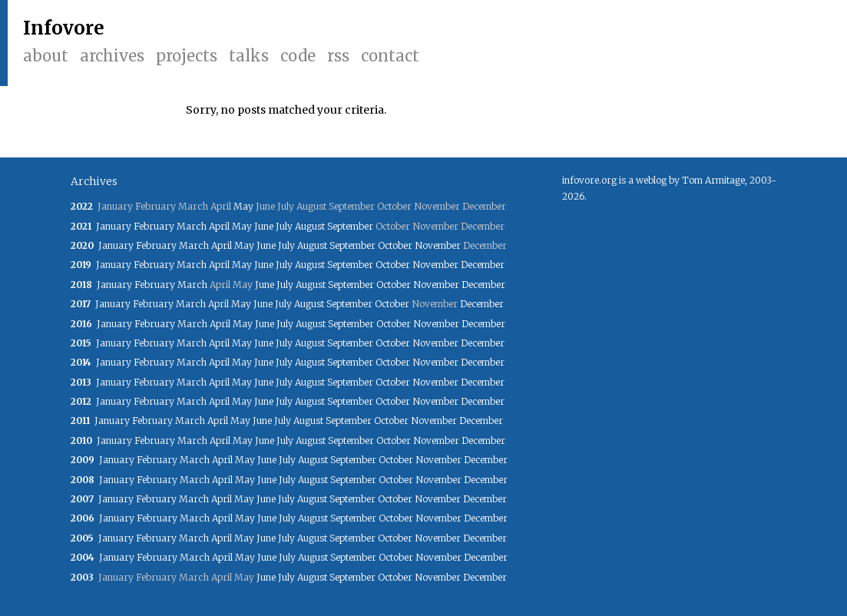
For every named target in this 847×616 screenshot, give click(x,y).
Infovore (64, 28)
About (46, 56)
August (310, 226)
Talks (249, 56)
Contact (390, 56)
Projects (187, 56)
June (264, 226)
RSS (338, 56)
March (192, 226)
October (395, 245)
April (219, 226)
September (350, 226)
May (243, 206)
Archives (112, 56)
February (154, 226)
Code (298, 56)
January (114, 226)
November (438, 245)
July (284, 226)
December (483, 265)
